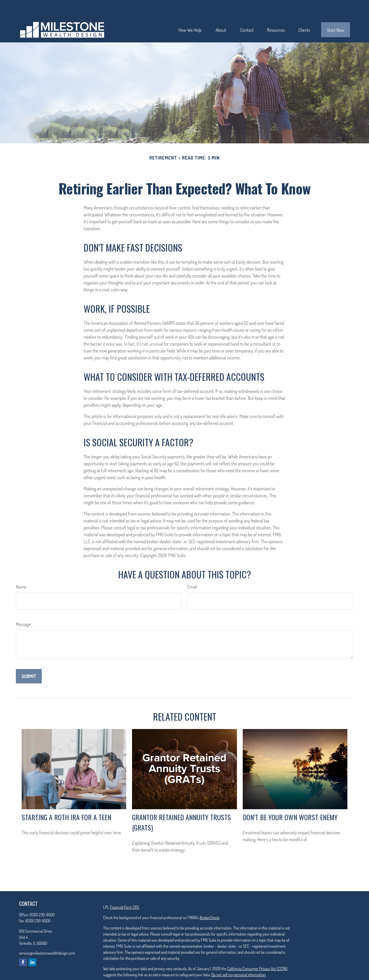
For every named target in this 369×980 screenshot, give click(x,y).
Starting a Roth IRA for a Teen (66, 800)
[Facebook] (23, 945)
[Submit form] (29, 659)
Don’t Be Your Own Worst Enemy (290, 800)
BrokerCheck (210, 900)
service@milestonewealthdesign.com (47, 936)
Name (21, 569)
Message (23, 607)
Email (192, 569)
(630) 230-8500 (42, 897)
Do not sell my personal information (238, 957)
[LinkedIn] (32, 945)
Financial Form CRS (124, 890)
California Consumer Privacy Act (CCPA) (257, 951)
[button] (190, 12)
